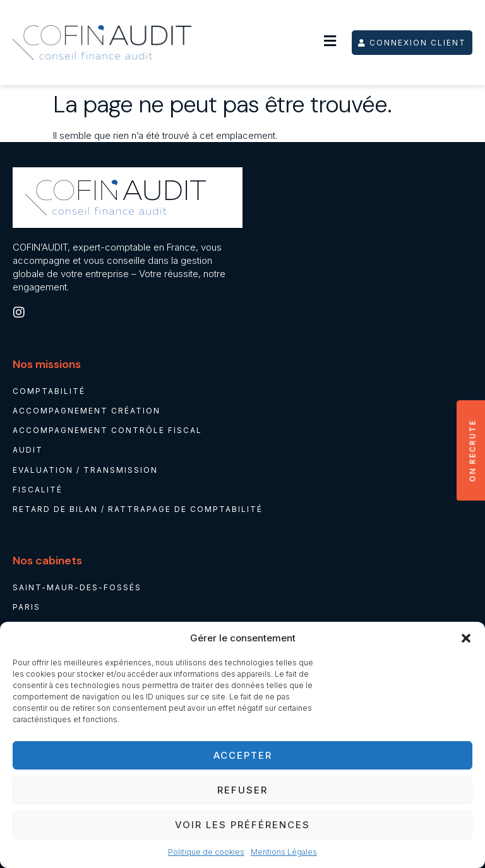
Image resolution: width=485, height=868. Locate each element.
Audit (28, 450)
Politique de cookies (206, 852)
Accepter (243, 755)
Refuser (242, 790)
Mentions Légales (284, 852)
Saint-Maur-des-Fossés (77, 588)
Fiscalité (38, 490)
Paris (27, 608)
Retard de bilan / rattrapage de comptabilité (138, 509)
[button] (466, 638)
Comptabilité (49, 391)
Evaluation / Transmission (85, 470)
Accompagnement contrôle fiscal (107, 430)
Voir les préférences (242, 825)
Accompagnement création (87, 411)
